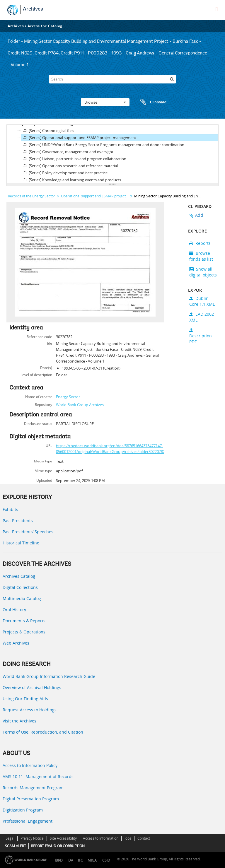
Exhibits (10, 509)
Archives (33, 9)
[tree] (112, 154)
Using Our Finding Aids (25, 699)
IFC (80, 860)
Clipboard (151, 102)
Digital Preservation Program (31, 799)
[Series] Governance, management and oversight (67, 152)
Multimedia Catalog (22, 598)
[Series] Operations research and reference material (69, 166)
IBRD (59, 860)
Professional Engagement (28, 821)
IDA (70, 860)
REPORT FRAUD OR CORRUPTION (58, 846)
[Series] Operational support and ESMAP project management (79, 138)
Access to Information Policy (30, 765)
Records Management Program (33, 788)
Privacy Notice (32, 838)
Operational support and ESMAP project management (95, 196)
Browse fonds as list (201, 256)
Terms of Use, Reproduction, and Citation (43, 732)
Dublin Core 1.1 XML (202, 301)
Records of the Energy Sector (31, 196)
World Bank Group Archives (80, 405)
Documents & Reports (24, 621)
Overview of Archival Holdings (32, 687)
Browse (105, 102)
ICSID (106, 860)
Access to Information (101, 838)
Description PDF (201, 336)
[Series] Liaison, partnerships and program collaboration (74, 159)
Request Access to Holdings (30, 710)
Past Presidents (18, 521)
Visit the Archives (19, 721)
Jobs (128, 838)
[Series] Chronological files (48, 131)
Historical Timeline (21, 543)
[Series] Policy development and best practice (64, 173)
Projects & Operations (24, 632)
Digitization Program (23, 810)
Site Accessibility (63, 838)
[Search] (112, 79)
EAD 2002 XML (202, 317)
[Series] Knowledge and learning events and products (71, 180)
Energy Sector (68, 397)
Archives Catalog (19, 576)
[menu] (217, 9)
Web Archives (16, 643)
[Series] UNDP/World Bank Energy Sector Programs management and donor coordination (103, 145)
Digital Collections (20, 587)
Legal (10, 838)
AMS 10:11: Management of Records (38, 776)
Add (199, 215)
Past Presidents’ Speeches (28, 532)
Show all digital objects (203, 272)
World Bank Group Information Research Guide (49, 676)
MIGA (92, 860)
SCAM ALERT (16, 846)
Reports (200, 243)
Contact (144, 838)
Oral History (14, 610)
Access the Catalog (45, 26)
